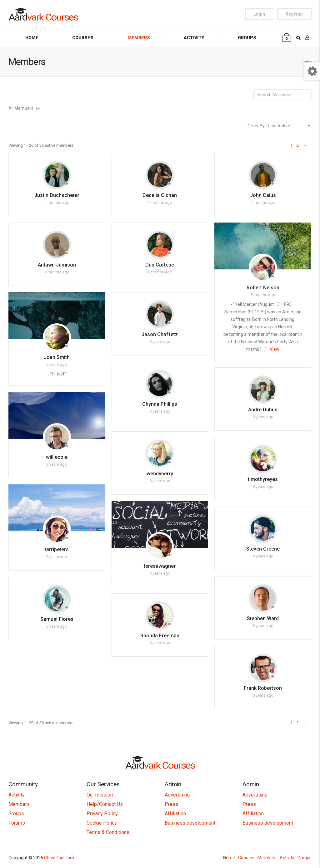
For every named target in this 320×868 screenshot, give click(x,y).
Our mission (100, 795)
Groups (247, 38)
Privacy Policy (102, 814)
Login (259, 14)
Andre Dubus (263, 410)
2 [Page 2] (298, 145)
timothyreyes (263, 479)
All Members (24, 108)
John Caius (263, 195)
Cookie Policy (102, 823)
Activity (194, 38)
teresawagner (160, 566)
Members (139, 38)
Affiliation (175, 814)
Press (171, 804)
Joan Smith (57, 357)
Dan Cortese (160, 265)
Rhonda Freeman (160, 636)
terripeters (57, 549)
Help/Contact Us (105, 804)
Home (32, 38)
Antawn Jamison (57, 265)
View (275, 349)
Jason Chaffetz (160, 334)
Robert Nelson (263, 288)
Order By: (257, 126)
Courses (83, 38)
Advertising (177, 795)
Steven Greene (263, 549)
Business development (190, 823)
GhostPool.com (59, 858)
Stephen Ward (263, 618)
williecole (57, 457)
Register (294, 14)
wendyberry (160, 474)
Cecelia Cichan (160, 195)
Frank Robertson (263, 688)
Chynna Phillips (160, 404)
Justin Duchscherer (57, 195)
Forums (17, 823)
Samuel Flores (57, 619)
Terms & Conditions (108, 832)
